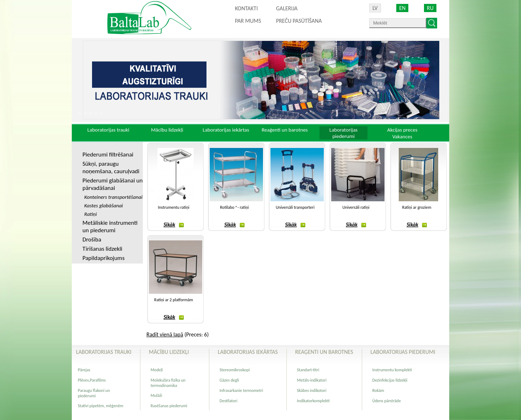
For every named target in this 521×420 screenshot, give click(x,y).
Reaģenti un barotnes (285, 130)
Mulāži (157, 395)
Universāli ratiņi (356, 207)
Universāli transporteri (295, 207)
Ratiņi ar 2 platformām (174, 300)
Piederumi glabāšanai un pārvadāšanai (112, 184)
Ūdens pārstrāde (387, 401)
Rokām (378, 390)
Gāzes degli (229, 380)
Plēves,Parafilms (92, 380)
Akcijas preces (402, 130)
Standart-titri (308, 370)
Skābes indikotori (312, 390)
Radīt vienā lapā (165, 334)
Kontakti (246, 8)
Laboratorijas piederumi (343, 133)
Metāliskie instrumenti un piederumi (110, 227)
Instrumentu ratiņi (174, 207)
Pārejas (84, 370)
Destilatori (229, 401)
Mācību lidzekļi (167, 130)
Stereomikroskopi (235, 370)
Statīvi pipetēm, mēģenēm (101, 406)
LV (375, 8)
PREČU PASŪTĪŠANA (299, 21)
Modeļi (157, 370)
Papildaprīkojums (104, 258)
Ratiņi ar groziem (417, 207)
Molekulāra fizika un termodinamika (168, 383)
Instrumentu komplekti (392, 370)
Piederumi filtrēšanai (108, 155)
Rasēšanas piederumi (169, 406)
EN (402, 8)
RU (430, 8)
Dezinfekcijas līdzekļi (390, 380)
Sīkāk (174, 225)
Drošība (92, 240)
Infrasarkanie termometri (241, 390)
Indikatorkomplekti (313, 401)
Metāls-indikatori (312, 380)
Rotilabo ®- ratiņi (234, 207)
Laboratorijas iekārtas (226, 130)
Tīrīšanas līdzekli (102, 249)
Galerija (287, 8)
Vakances (402, 137)
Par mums (248, 21)
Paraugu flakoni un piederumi (94, 393)
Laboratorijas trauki (108, 130)
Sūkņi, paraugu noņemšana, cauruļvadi (111, 168)
